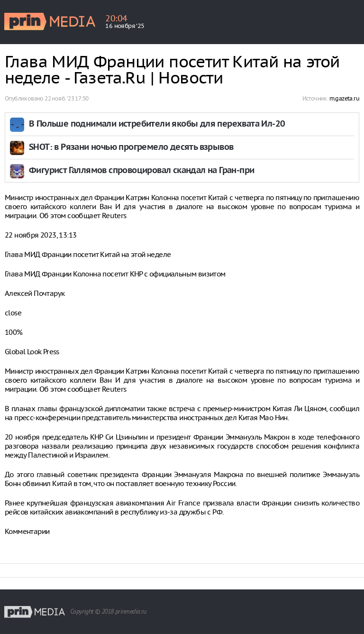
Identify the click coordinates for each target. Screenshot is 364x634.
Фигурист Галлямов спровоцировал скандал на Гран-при (141, 171)
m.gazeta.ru (344, 98)
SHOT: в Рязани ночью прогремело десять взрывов (131, 148)
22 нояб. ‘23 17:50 (66, 98)
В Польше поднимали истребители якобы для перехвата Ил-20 (157, 124)
